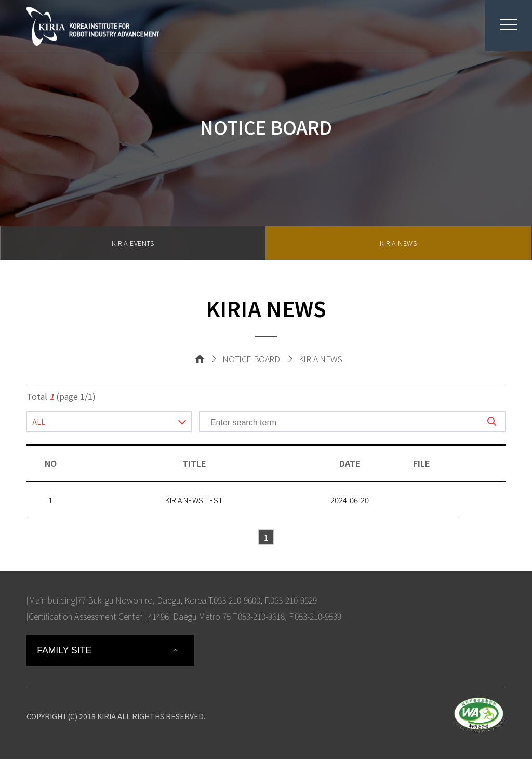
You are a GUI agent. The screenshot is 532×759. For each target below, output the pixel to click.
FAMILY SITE (64, 650)
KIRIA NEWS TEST (194, 500)
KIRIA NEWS (398, 243)
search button (492, 422)
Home (200, 359)
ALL (39, 422)
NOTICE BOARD (251, 359)
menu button (501, 24)
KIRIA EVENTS (133, 243)
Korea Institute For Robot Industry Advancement (93, 26)
